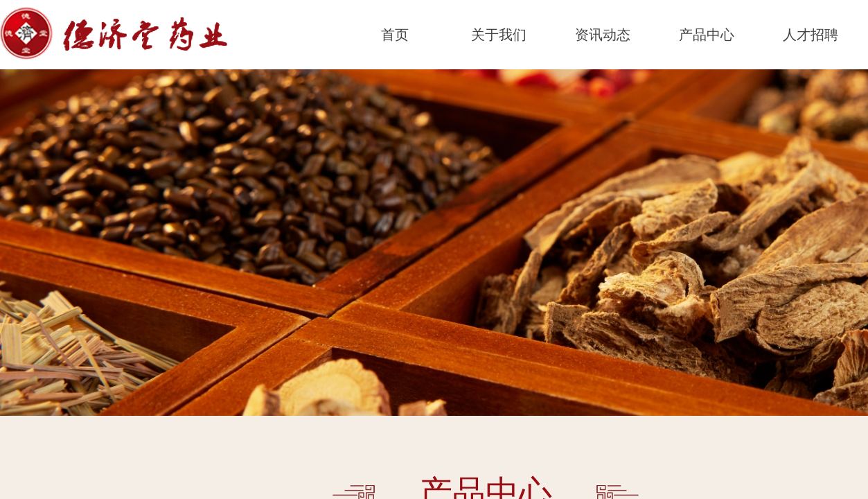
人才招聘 (811, 35)
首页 (395, 35)
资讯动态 (603, 35)
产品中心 (707, 35)
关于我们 (499, 35)
